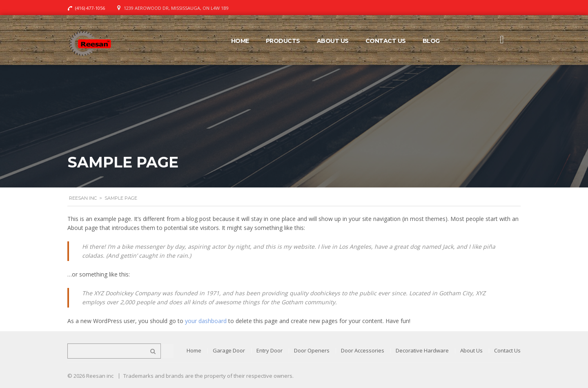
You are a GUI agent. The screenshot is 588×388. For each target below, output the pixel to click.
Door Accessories (363, 350)
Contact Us (386, 41)
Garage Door (229, 350)
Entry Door (269, 350)
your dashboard (206, 321)
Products (283, 41)
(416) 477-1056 (90, 8)
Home (240, 41)
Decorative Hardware (422, 350)
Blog (431, 41)
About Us (333, 41)
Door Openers (312, 350)
